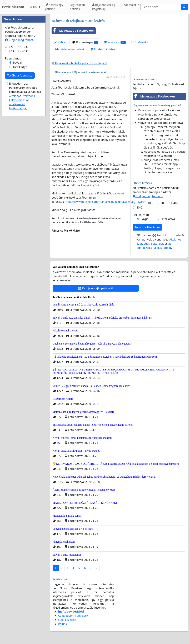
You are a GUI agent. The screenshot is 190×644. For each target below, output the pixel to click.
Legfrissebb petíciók (77, 7)
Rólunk (63, 624)
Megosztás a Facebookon (73, 31)
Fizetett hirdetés (103, 49)
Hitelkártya (168, 219)
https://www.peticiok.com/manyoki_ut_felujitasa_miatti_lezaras (105, 202)
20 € (163, 203)
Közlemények (85, 42)
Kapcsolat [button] (130, 5)
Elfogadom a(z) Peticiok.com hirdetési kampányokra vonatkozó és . (161, 242)
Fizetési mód (141, 215)
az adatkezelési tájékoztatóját (19, 104)
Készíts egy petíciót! (54, 7)
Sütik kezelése (67, 620)
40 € (176, 203)
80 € (139, 208)
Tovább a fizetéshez (147, 227)
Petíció (61, 42)
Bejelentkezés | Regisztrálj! (104, 7)
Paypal (145, 219)
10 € (151, 203)
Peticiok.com (13, 7)
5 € (138, 203)
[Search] (161, 7)
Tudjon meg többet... (148, 196)
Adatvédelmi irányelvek (70, 49)
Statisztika (140, 42)
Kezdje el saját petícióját (96, 288)
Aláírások (115, 42)
